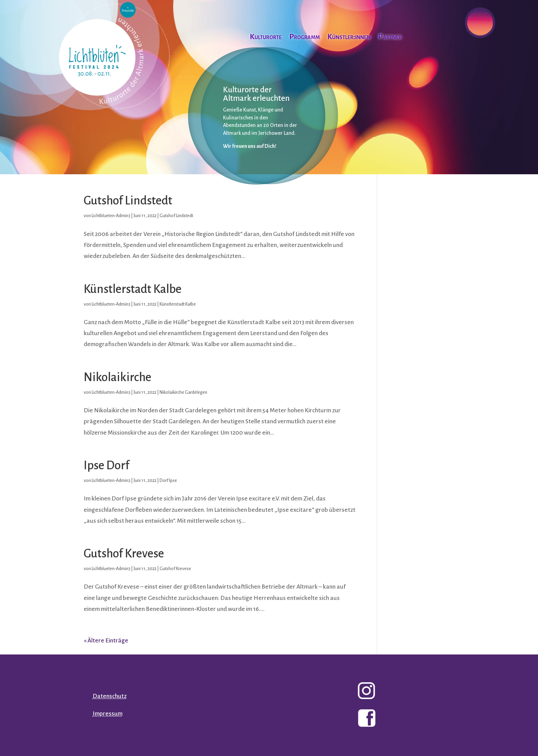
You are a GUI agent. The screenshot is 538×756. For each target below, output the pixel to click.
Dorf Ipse (168, 481)
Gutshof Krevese (124, 553)
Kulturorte (266, 38)
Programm (305, 38)
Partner (390, 38)
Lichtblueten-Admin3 (111, 216)
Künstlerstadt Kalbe (133, 289)
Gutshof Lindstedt (128, 200)
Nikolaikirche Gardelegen (183, 392)
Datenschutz (110, 696)
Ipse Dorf (107, 465)
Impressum (108, 714)
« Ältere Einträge (106, 641)
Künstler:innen (349, 38)
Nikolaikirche (118, 377)
